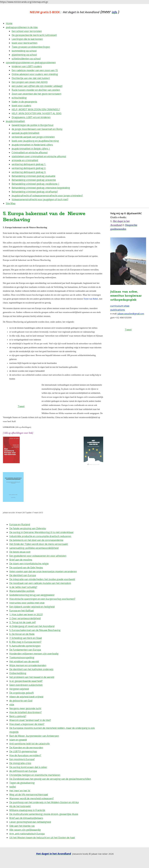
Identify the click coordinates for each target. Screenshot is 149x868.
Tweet (128, 330)
